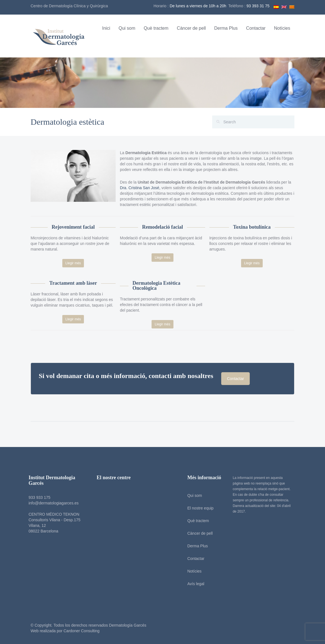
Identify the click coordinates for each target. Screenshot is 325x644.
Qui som (127, 28)
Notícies (282, 28)
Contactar (256, 28)
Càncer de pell (191, 28)
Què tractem (156, 28)
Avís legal (193, 584)
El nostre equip (197, 508)
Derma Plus (226, 28)
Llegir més (73, 263)
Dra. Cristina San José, (140, 188)
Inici (106, 28)
